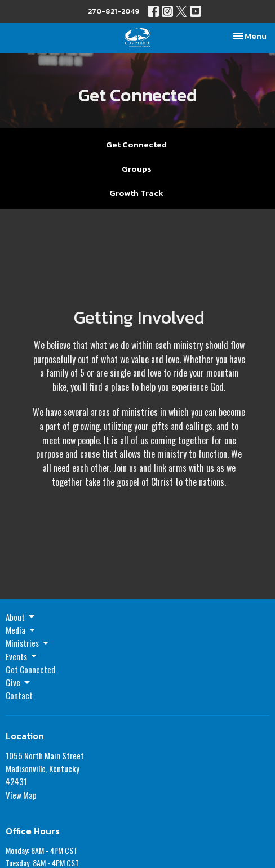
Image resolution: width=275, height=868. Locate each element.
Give (19, 682)
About (21, 617)
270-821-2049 (114, 11)
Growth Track (136, 193)
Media (21, 630)
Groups (137, 169)
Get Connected (136, 144)
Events (22, 656)
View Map (21, 795)
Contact (19, 695)
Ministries (28, 643)
